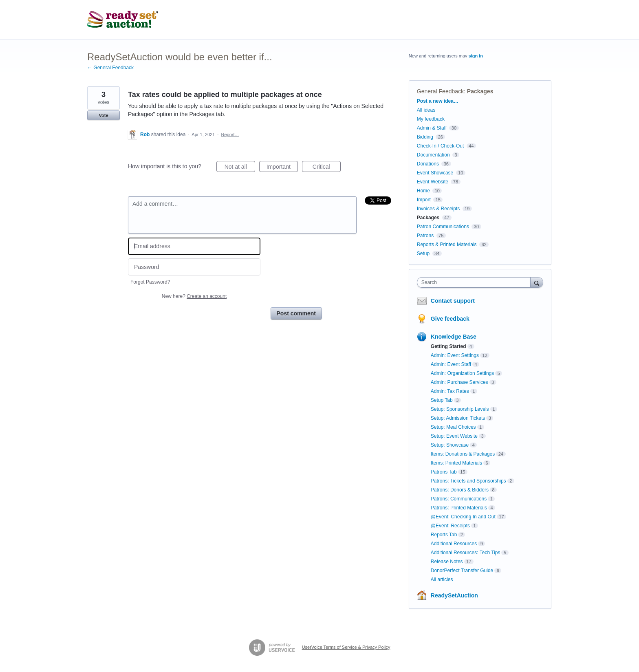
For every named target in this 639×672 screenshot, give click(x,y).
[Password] (194, 267)
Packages (480, 91)
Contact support (453, 301)
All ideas (426, 110)
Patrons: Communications (459, 499)
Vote (103, 115)
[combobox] (476, 282)
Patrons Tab (444, 472)
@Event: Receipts (450, 526)
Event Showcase (435, 173)
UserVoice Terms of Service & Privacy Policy (346, 647)
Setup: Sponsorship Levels (460, 409)
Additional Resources (454, 544)
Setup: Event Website (454, 436)
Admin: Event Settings (455, 355)
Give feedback (450, 319)
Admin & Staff (432, 128)
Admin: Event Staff (451, 364)
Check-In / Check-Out (440, 146)
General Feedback (440, 91)
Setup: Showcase (450, 445)
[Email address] (194, 246)
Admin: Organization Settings (462, 373)
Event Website (433, 182)
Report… (230, 134)
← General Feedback (110, 68)
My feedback (431, 119)
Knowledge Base (454, 337)
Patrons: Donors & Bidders (460, 490)
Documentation (433, 155)
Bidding (425, 137)
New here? (194, 296)
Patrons (425, 236)
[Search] (537, 282)
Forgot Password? (150, 282)
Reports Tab (444, 535)
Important (282, 168)
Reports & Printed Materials (447, 245)
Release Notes (447, 562)
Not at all (240, 168)
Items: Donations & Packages (463, 454)
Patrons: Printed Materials (459, 508)
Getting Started (448, 346)
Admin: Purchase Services (459, 382)
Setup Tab (442, 400)
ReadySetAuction (454, 595)
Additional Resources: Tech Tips (466, 553)
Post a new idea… (438, 101)
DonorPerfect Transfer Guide (462, 571)
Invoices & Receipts (438, 209)
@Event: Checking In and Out (463, 517)
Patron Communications (443, 227)
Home (423, 191)
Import (424, 200)
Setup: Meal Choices (453, 427)
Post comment (296, 313)
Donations (428, 164)
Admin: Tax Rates (450, 391)
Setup (423, 253)
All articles (442, 579)
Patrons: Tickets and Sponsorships (468, 481)
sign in (476, 56)
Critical (327, 168)
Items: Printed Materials (456, 463)
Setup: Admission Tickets (458, 418)
